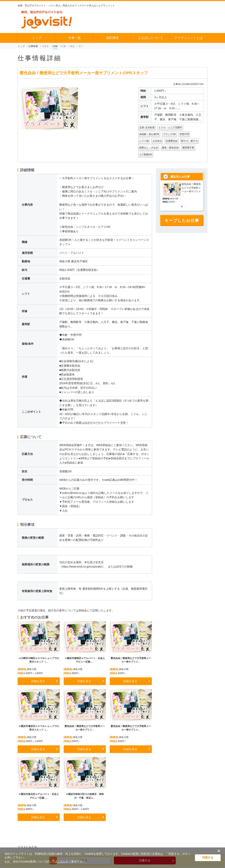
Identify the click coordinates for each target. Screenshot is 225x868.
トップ (37, 38)
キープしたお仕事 (182, 220)
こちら (61, 861)
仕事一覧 (75, 38)
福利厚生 (112, 38)
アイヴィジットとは (188, 38)
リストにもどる (27, 847)
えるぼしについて (150, 38)
